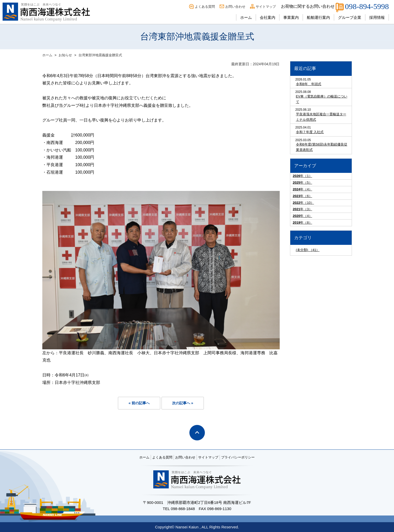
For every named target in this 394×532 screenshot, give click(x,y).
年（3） (303, 209)
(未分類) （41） (308, 250)
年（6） (303, 196)
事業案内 (291, 17)
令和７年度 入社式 (310, 132)
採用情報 (377, 17)
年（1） (303, 176)
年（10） (303, 203)
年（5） (303, 183)
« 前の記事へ (139, 403)
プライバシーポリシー (238, 457)
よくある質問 (205, 7)
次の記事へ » (183, 403)
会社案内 (268, 17)
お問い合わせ (235, 7)
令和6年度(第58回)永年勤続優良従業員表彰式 (322, 147)
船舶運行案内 (318, 17)
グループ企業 (350, 17)
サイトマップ (266, 7)
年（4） (303, 189)
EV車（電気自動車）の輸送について (322, 99)
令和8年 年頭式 (309, 84)
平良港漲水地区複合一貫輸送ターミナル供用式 (321, 117)
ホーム (246, 17)
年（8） (303, 223)
